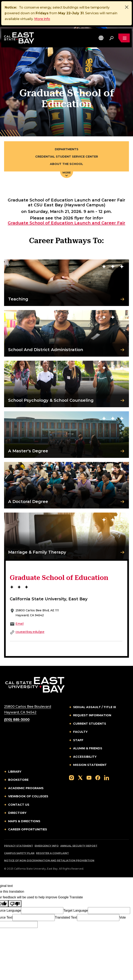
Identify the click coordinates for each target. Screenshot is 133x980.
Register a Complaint (52, 853)
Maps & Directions (24, 821)
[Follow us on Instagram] (71, 778)
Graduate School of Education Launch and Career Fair (66, 223)
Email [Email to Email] (20, 624)
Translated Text (66, 917)
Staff (78, 740)
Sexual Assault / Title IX (95, 707)
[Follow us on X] (80, 778)
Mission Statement (90, 765)
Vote (123, 917)
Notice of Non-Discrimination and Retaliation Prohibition (49, 860)
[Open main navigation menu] (124, 38)
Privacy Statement (19, 846)
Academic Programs (26, 788)
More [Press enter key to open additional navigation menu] (67, 174)
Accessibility (85, 757)
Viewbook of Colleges (28, 796)
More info (42, 19)
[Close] (127, 7)
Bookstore (18, 780)
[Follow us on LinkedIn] (107, 778)
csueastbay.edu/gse (30, 632)
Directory (17, 813)
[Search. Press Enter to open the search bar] (111, 38)
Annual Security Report (79, 846)
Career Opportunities (28, 829)
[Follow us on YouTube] (89, 778)
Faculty (80, 732)
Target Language (76, 910)
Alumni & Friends (88, 748)
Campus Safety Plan (19, 853)
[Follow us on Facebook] (98, 778)
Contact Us (19, 805)
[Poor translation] (15, 904)
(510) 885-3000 (17, 720)
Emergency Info (47, 846)
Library (15, 772)
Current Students (90, 724)
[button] (101, 38)
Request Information (92, 715)
